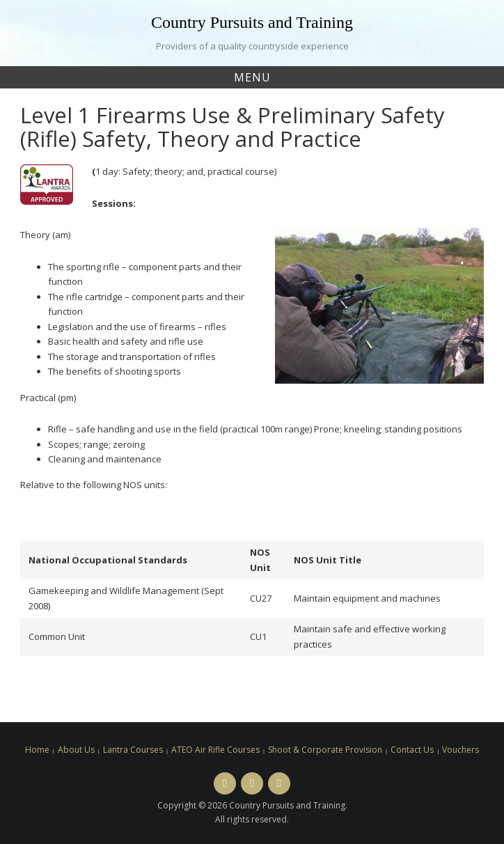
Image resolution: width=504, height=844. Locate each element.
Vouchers (460, 750)
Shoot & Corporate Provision (325, 750)
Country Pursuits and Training (252, 22)
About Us (76, 750)
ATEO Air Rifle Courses (215, 750)
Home (37, 750)
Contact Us (412, 750)
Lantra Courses (133, 750)
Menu (252, 77)
